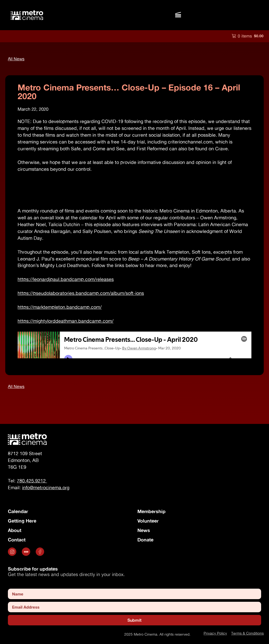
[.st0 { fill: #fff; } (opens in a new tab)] (27, 552)
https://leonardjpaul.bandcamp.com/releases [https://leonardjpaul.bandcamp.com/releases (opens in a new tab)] (66, 279)
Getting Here (22, 521)
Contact (17, 540)
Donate (145, 540)
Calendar (18, 511)
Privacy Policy (215, 633)
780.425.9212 (32, 481)
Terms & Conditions (247, 633)
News (144, 530)
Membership (151, 511)
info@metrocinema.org (46, 488)
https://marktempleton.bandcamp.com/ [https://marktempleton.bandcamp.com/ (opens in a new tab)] (60, 307)
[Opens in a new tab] (13, 552)
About (15, 530)
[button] (178, 15)
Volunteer (148, 521)
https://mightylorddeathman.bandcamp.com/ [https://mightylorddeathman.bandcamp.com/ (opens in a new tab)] (66, 321)
